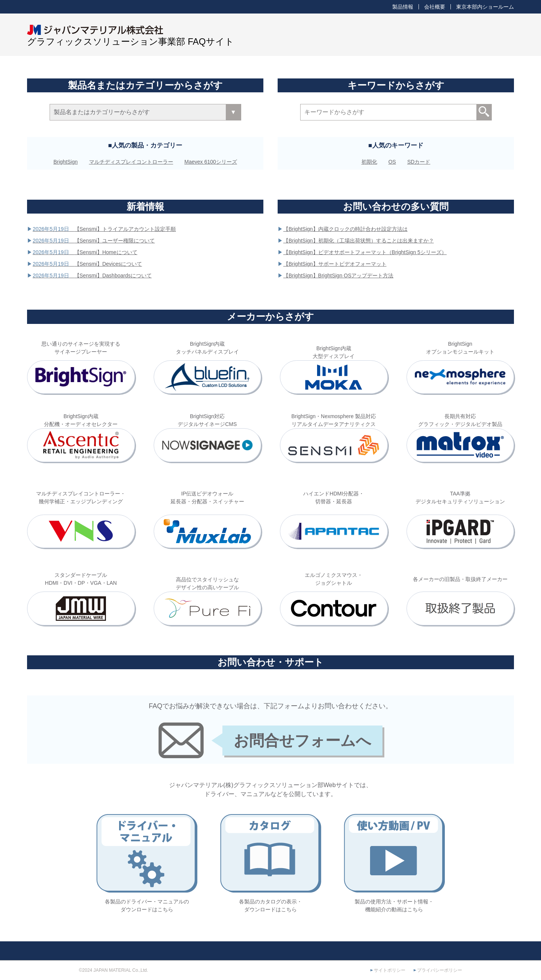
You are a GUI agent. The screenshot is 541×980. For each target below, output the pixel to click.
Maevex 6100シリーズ (211, 162)
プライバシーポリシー (440, 970)
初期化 (369, 162)
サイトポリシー (390, 970)
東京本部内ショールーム (485, 7)
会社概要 (435, 7)
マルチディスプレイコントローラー (131, 162)
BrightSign (66, 162)
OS (392, 162)
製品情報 (403, 7)
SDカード (419, 162)
